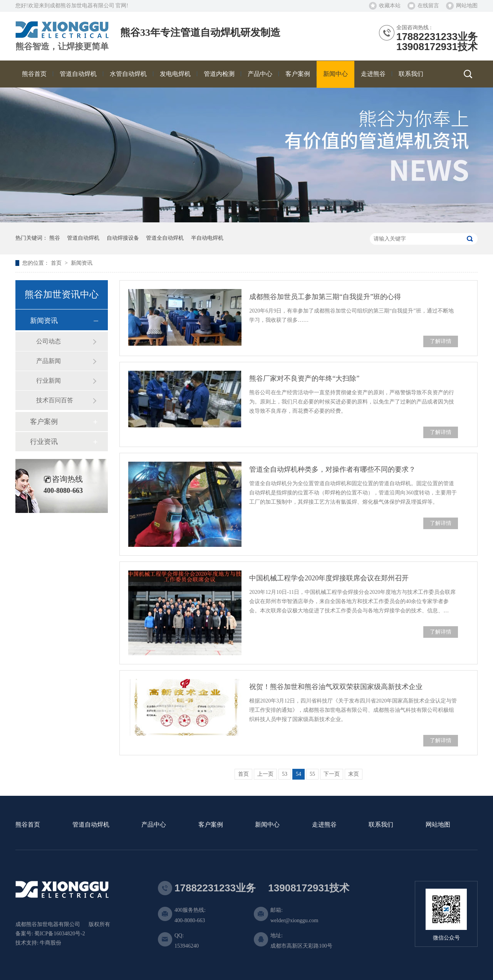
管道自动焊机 (83, 238)
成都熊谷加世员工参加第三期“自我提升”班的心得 (325, 297)
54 (298, 774)
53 (285, 774)
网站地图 (467, 6)
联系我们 (381, 825)
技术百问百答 (55, 400)
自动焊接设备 (123, 238)
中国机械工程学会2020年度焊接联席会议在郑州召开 (329, 578)
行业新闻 (49, 381)
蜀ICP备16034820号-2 (60, 934)
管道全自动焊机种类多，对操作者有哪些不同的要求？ (332, 469)
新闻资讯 (82, 263)
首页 (57, 263)
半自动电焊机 (207, 238)
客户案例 (44, 422)
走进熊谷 (324, 825)
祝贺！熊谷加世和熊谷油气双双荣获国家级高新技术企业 (336, 687)
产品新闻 (49, 361)
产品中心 (154, 825)
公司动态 (49, 341)
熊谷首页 (28, 825)
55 (312, 774)
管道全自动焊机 (165, 238)
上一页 (265, 774)
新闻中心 (267, 825)
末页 (354, 774)
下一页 (332, 774)
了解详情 (441, 341)
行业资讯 (44, 442)
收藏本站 (390, 6)
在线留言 (428, 6)
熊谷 (55, 238)
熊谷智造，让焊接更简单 (62, 47)
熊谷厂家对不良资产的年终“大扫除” (304, 378)
